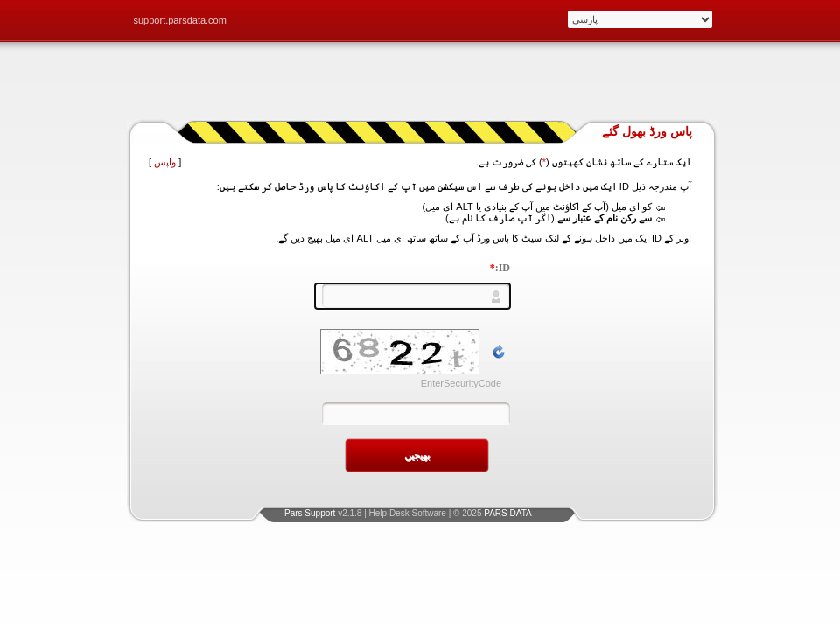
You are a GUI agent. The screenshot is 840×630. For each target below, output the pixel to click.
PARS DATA (507, 513)
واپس (165, 162)
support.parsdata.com (180, 20)
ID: (500, 268)
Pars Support (310, 513)
